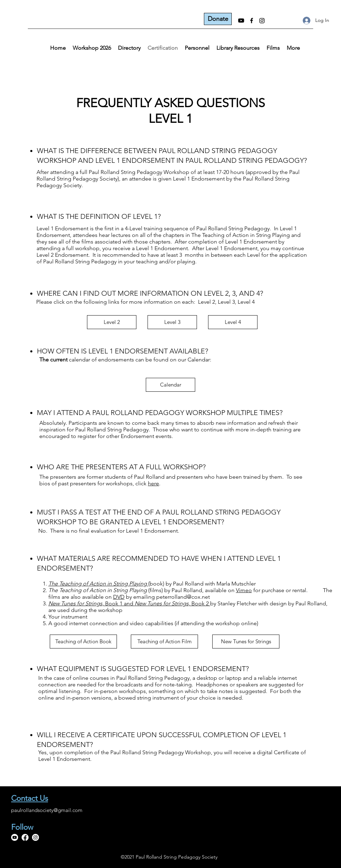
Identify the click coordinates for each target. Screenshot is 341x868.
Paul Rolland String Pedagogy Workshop (139, 172)
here (153, 483)
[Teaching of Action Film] (164, 642)
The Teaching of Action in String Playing (241, 235)
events (164, 436)
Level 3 (226, 302)
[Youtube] (241, 21)
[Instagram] (262, 21)
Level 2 (207, 302)
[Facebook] (252, 21)
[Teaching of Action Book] (83, 642)
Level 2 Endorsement (62, 255)
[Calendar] (170, 385)
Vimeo (244, 590)
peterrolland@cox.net (183, 597)
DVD (119, 597)
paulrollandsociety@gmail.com (47, 810)
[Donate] (218, 19)
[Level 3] (172, 322)
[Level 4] (233, 322)
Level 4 (246, 302)
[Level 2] (112, 322)
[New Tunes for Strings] (246, 642)
